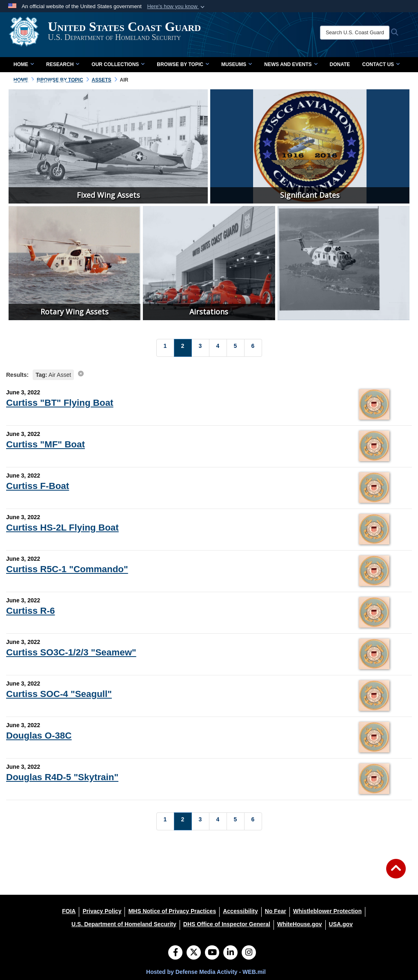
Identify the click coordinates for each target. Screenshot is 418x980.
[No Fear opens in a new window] (276, 911)
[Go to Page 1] (165, 348)
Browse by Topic (183, 64)
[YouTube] (212, 953)
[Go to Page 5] (236, 348)
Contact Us (381, 64)
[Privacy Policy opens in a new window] (102, 911)
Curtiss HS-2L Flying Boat (62, 528)
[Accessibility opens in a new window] (240, 911)
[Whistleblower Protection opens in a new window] (327, 911)
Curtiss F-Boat (38, 486)
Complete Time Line (43, 82)
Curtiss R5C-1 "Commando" (67, 569)
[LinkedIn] (230, 953)
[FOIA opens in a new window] (69, 911)
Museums (237, 64)
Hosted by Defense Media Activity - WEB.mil (206, 972)
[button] (177, 7)
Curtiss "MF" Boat (46, 444)
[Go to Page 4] (218, 348)
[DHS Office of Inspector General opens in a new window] (227, 924)
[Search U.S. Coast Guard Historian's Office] (358, 33)
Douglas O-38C (39, 736)
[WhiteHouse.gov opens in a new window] (300, 924)
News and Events (291, 64)
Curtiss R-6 (30, 611)
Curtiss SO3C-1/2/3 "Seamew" (71, 652)
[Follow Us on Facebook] (175, 953)
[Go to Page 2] (183, 348)
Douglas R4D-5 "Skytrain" (62, 777)
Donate (340, 64)
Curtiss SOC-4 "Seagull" (59, 694)
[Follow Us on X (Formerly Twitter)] (194, 953)
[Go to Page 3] (200, 348)
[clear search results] (81, 374)
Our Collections (118, 64)
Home (24, 64)
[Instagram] (249, 953)
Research (63, 64)
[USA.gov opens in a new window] (341, 924)
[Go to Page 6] (253, 348)
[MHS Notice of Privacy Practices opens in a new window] (172, 911)
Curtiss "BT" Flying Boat (60, 403)
